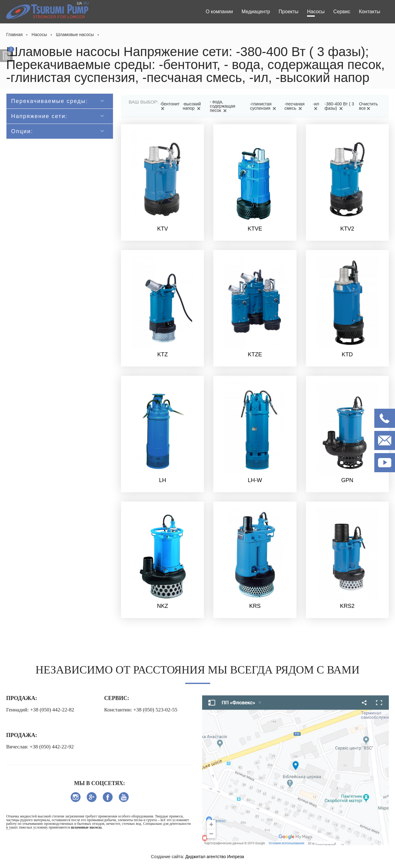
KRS (255, 606)
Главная (14, 35)
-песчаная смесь (295, 106)
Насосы (316, 12)
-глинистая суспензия (264, 106)
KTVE (255, 229)
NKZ (163, 606)
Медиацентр (256, 12)
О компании (219, 12)
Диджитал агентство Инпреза (215, 857)
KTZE (255, 354)
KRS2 (347, 606)
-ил (316, 106)
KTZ (163, 354)
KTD (347, 354)
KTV (162, 229)
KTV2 (347, 229)
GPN (347, 480)
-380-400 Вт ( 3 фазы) (339, 106)
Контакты (370, 12)
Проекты (289, 12)
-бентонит (170, 106)
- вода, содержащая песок (222, 106)
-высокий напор (193, 106)
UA (79, 3)
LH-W (255, 480)
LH (162, 480)
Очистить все (368, 106)
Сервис (342, 12)
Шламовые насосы (75, 35)
